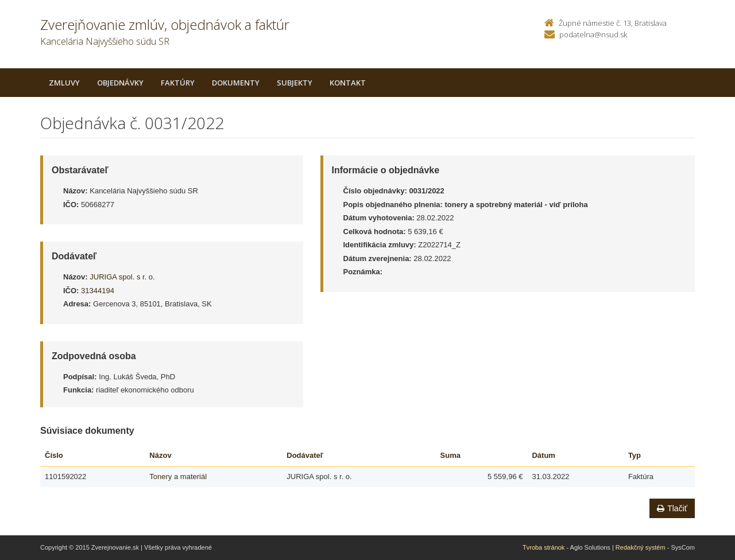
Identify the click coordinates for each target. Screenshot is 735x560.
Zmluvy (64, 83)
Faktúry (178, 83)
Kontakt (348, 83)
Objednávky (120, 83)
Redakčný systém (641, 547)
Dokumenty (236, 83)
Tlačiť (672, 508)
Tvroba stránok (543, 547)
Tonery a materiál (178, 477)
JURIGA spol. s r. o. (122, 277)
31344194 (98, 291)
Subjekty (295, 83)
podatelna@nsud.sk (593, 34)
